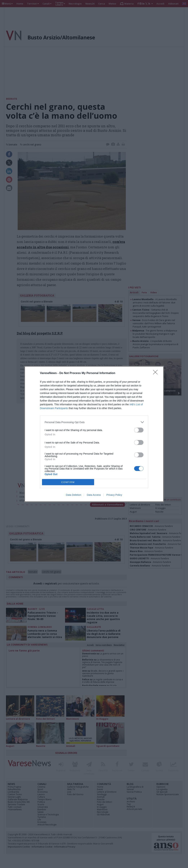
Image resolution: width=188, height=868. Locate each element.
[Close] (156, 373)
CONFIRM (68, 482)
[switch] (139, 430)
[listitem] (94, 422)
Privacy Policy (114, 495)
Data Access (94, 495)
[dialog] (94, 434)
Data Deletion (74, 495)
